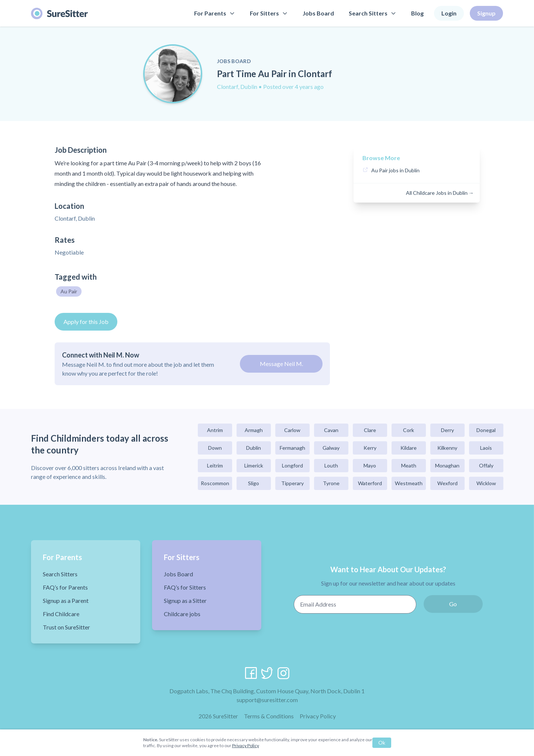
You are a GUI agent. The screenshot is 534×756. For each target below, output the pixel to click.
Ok (382, 743)
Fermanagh (292, 448)
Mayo (370, 465)
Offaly (486, 465)
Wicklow (486, 483)
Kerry (370, 448)
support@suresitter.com (267, 700)
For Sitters (269, 13)
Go (453, 604)
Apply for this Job (86, 322)
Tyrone (331, 483)
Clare (370, 430)
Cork (409, 430)
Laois (486, 448)
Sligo (254, 483)
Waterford (370, 483)
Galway (331, 448)
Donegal (486, 430)
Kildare (409, 448)
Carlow (292, 430)
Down (215, 448)
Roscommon (215, 483)
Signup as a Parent (66, 600)
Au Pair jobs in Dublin (395, 170)
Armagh (254, 430)
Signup (486, 13)
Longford (292, 465)
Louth (331, 465)
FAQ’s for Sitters (185, 587)
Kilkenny (447, 448)
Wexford (447, 483)
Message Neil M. (281, 364)
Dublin (254, 448)
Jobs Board (318, 13)
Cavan (331, 430)
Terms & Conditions (269, 716)
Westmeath (409, 483)
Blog (417, 13)
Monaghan (447, 465)
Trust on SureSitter (66, 627)
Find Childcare (61, 614)
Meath (409, 465)
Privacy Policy (318, 716)
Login (449, 13)
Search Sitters (373, 13)
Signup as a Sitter (185, 600)
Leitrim (215, 465)
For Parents (215, 13)
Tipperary (292, 483)
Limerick (254, 465)
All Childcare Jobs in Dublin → (440, 193)
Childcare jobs (182, 614)
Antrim (215, 430)
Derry (447, 430)
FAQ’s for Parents (65, 587)
